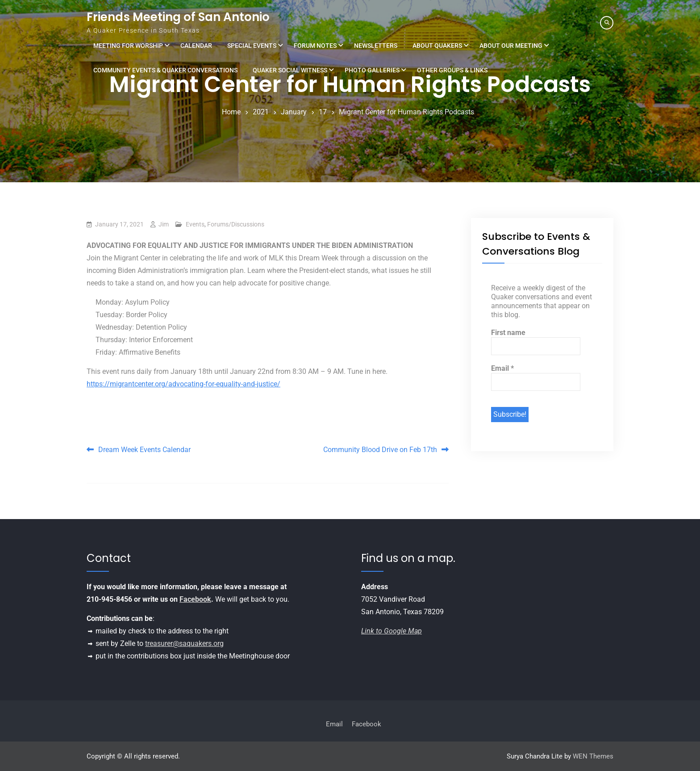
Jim (164, 224)
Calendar (196, 46)
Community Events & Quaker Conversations (165, 70)
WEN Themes (593, 756)
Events (195, 224)
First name (508, 333)
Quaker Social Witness (290, 70)
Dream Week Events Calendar (144, 450)
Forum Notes (315, 46)
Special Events (252, 46)
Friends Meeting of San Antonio (178, 17)
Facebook (195, 599)
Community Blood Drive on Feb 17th (380, 450)
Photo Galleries (372, 70)
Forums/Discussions (236, 224)
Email (502, 368)
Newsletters (376, 46)
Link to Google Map (392, 631)
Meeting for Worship (128, 46)
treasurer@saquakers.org (184, 643)
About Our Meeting (511, 46)
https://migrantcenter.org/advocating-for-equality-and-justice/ (183, 384)
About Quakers (437, 46)
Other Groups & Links (452, 70)
